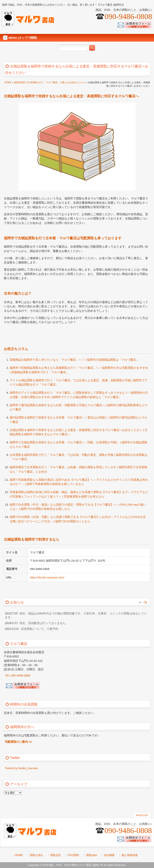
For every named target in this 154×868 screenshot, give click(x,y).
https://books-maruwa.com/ (47, 577)
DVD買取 (73, 855)
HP (102, 865)
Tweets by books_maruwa (21, 768)
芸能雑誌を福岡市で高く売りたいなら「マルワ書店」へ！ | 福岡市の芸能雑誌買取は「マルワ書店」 (74, 360)
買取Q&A (92, 855)
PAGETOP (142, 815)
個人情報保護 (130, 855)
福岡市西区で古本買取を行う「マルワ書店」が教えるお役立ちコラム (50, 82)
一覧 (144, 602)
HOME (8, 82)
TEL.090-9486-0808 (17, 676)
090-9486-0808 (128, 16)
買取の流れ (37, 855)
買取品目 (56, 855)
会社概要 (109, 855)
